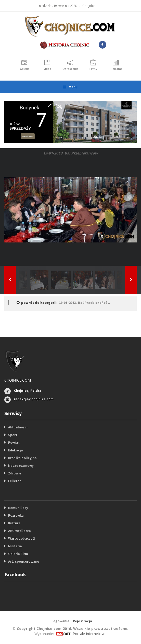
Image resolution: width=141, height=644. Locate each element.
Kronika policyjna (23, 458)
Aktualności (18, 427)
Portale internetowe (90, 634)
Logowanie (61, 621)
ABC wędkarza (20, 531)
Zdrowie (15, 473)
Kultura (14, 523)
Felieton (15, 481)
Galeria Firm (18, 554)
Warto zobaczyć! (22, 538)
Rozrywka (16, 515)
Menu (70, 87)
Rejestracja (82, 621)
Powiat (14, 442)
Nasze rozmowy (21, 465)
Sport (13, 435)
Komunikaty (18, 508)
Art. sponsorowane (24, 561)
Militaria (15, 546)
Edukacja (16, 450)
